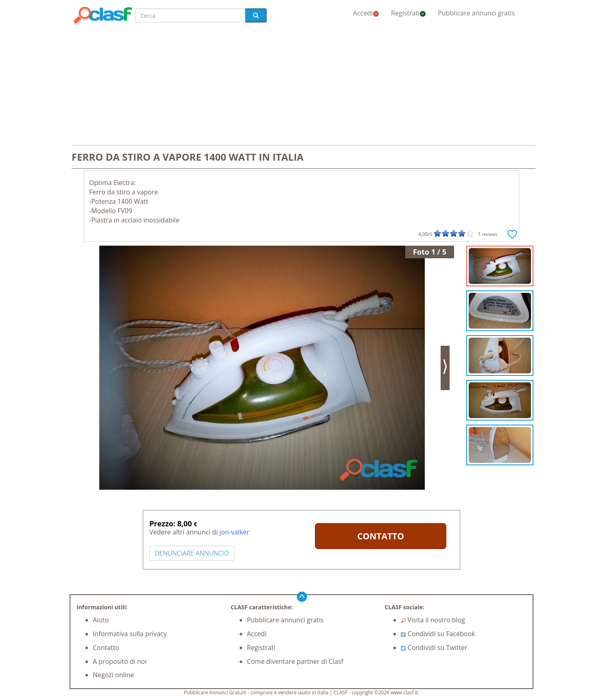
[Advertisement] (301, 86)
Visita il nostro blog (433, 620)
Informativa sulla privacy (130, 634)
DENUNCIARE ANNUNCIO (192, 553)
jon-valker (234, 532)
